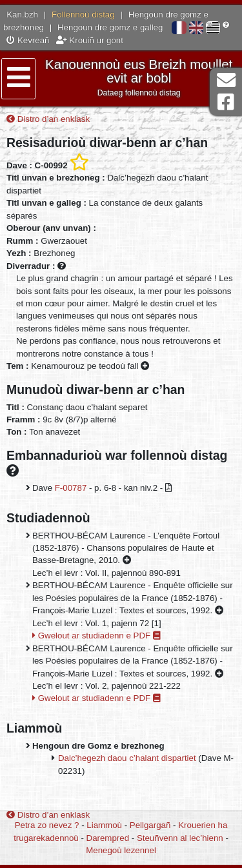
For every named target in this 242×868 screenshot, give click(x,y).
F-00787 (71, 488)
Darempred (108, 838)
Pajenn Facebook (226, 102)
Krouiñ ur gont (90, 40)
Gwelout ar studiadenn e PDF (96, 636)
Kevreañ (28, 40)
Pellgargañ (150, 825)
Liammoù (104, 825)
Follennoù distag (83, 15)
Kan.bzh (22, 15)
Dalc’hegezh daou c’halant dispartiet (127, 758)
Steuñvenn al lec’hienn (180, 838)
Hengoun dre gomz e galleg (110, 27)
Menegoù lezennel (121, 850)
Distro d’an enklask (48, 119)
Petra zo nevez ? (47, 825)
